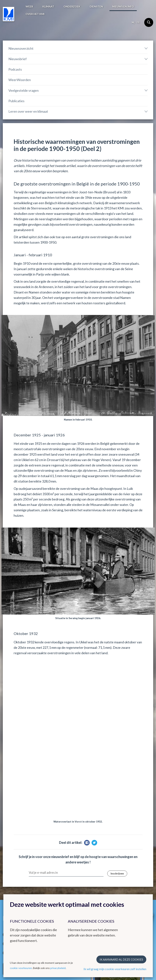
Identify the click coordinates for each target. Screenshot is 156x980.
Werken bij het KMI (18, 892)
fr (138, 22)
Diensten (96, 6)
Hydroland (87, 877)
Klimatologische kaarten (57, 856)
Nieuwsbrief (18, 59)
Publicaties (16, 101)
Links (124, 845)
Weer (29, 6)
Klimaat (48, 6)
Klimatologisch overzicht (57, 851)
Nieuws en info (123, 6)
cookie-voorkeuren (21, 968)
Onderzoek (72, 6)
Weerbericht (11, 851)
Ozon (84, 864)
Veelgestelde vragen (24, 90)
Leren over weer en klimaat (28, 111)
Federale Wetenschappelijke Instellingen (132, 878)
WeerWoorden (20, 80)
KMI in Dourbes (91, 855)
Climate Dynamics (92, 873)
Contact (49, 892)
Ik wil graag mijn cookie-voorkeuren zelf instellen (115, 969)
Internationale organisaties (129, 862)
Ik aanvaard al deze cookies (121, 959)
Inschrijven (117, 720)
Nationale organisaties (134, 869)
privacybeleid (58, 968)
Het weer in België (17, 845)
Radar (85, 859)
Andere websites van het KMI (94, 846)
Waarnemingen (12, 856)
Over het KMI (35, 14)
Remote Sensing (91, 868)
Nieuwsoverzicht (21, 48)
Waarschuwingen (13, 860)
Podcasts (15, 69)
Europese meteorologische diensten (136, 854)
